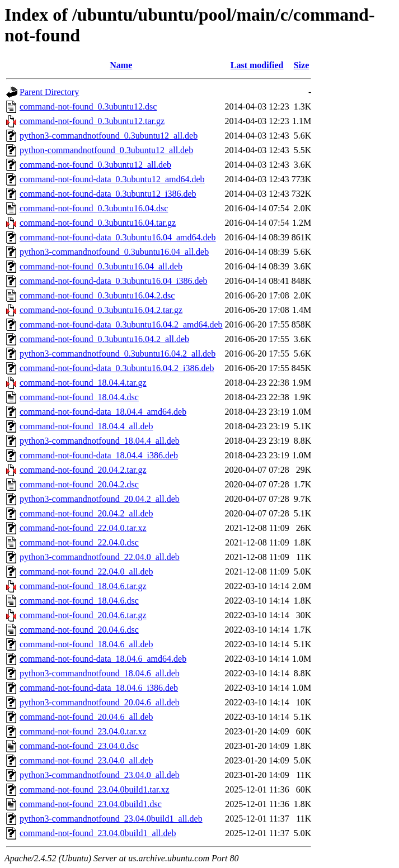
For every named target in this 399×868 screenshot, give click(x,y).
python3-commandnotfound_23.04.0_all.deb (100, 775)
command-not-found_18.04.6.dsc (79, 601)
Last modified (257, 65)
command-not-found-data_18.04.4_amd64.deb (103, 412)
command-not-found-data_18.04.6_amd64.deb (103, 659)
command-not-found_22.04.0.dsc (79, 542)
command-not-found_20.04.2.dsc (79, 484)
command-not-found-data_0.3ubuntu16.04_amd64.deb (118, 237)
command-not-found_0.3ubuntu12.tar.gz (92, 121)
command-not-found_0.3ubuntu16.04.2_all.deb (104, 339)
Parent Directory (49, 92)
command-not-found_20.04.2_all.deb (86, 513)
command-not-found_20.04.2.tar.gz (83, 470)
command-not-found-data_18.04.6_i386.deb (99, 688)
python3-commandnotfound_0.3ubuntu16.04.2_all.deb (118, 354)
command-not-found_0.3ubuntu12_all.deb (95, 165)
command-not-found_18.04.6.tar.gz (83, 586)
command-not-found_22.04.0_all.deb (86, 571)
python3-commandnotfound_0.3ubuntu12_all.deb (109, 136)
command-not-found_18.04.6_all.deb (86, 644)
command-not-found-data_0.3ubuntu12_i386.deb (108, 194)
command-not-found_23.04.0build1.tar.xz (95, 789)
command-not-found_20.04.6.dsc (79, 630)
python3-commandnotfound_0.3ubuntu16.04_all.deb (114, 252)
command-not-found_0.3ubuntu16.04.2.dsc (97, 295)
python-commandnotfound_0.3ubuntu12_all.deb (106, 150)
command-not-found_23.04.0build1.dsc (91, 804)
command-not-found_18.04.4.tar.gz (83, 383)
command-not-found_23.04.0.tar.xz (83, 731)
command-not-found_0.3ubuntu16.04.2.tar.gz (101, 310)
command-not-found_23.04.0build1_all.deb (98, 833)
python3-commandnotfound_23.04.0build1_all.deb (111, 819)
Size (302, 65)
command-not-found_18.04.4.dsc (79, 397)
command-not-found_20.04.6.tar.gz (83, 615)
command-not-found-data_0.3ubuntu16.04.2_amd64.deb (121, 324)
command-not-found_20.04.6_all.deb (86, 717)
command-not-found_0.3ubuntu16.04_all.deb (101, 266)
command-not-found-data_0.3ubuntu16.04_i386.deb (114, 281)
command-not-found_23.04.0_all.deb (86, 760)
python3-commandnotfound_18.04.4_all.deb (100, 441)
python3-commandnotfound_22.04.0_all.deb (100, 557)
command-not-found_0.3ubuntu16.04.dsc (94, 208)
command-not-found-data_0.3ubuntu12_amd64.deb (112, 179)
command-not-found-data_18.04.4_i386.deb (99, 455)
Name (121, 65)
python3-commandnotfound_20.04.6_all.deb (100, 702)
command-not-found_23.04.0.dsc (79, 746)
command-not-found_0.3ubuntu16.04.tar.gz (98, 223)
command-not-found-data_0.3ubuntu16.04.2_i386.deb (117, 368)
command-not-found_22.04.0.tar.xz (83, 528)
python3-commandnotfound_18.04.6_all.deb (100, 673)
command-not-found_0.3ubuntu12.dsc (88, 106)
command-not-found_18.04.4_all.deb (86, 426)
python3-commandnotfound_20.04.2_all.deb (100, 499)
